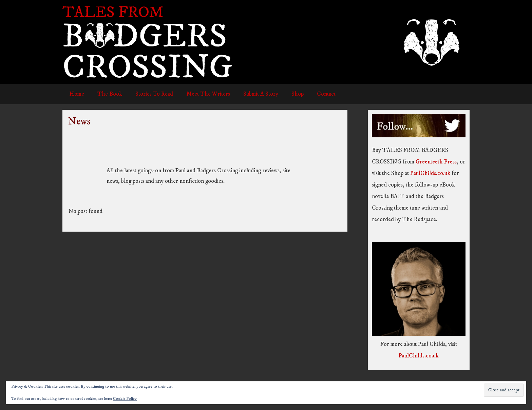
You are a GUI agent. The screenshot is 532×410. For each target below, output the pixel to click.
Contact (315, 94)
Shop (288, 94)
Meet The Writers (202, 94)
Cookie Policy (125, 399)
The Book (107, 94)
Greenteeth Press (436, 162)
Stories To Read (150, 94)
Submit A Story (253, 94)
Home (76, 94)
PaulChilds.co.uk (430, 173)
